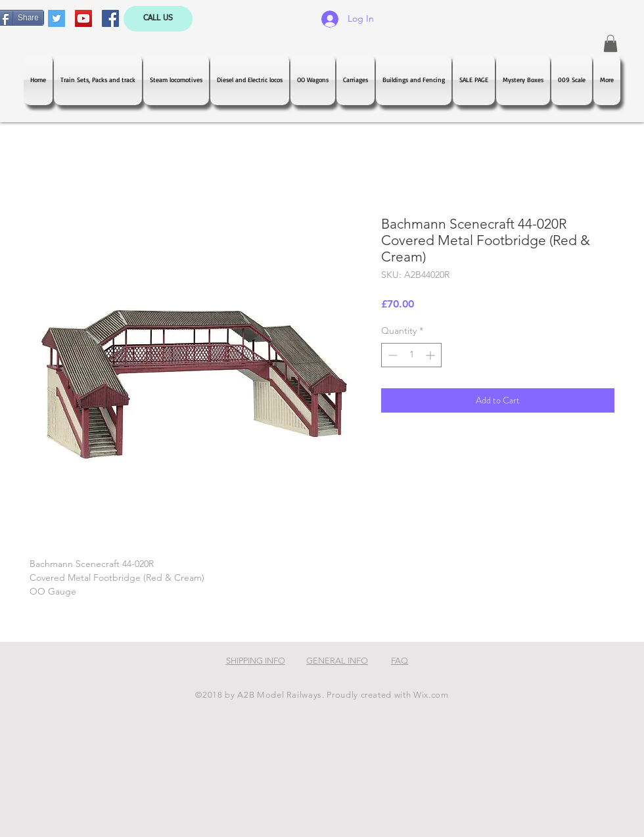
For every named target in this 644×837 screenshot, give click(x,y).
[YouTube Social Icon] (83, 18)
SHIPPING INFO (256, 661)
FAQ (400, 661)
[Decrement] (391, 355)
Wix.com (431, 695)
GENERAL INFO (337, 661)
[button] (610, 43)
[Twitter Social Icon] (57, 18)
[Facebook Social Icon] (110, 18)
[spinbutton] (411, 355)
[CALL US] (158, 19)
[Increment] (431, 355)
